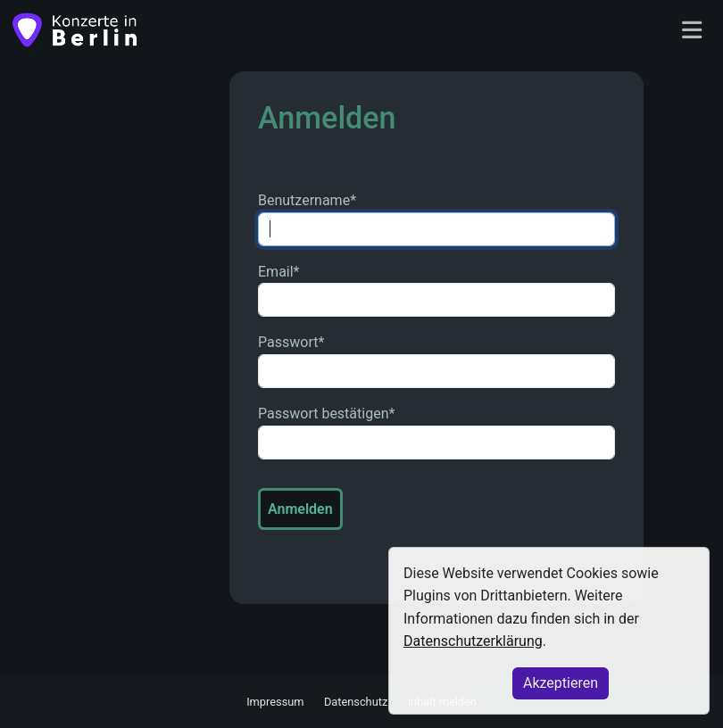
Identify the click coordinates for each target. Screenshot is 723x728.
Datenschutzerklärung (473, 641)
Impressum (275, 702)
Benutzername (307, 200)
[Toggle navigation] (692, 31)
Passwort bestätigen (326, 414)
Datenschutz (356, 702)
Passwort (291, 342)
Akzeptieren (561, 683)
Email (279, 272)
